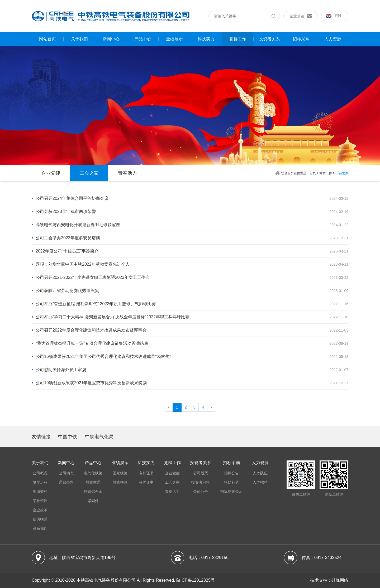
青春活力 (127, 173)
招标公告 (231, 473)
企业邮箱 (297, 16)
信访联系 (40, 519)
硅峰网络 (340, 580)
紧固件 (93, 501)
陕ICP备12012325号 (196, 580)
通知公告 (66, 482)
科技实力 (206, 39)
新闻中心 (111, 39)
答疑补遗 (231, 482)
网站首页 (47, 39)
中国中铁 (68, 437)
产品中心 (143, 39)
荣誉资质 (40, 501)
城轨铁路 (120, 482)
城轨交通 (93, 482)
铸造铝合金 (93, 492)
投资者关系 (269, 39)
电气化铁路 (93, 473)
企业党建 (51, 173)
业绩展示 (174, 39)
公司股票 (201, 473)
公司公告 (201, 492)
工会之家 (89, 173)
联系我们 (40, 528)
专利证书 (146, 473)
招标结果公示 (231, 492)
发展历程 (40, 482)
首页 (313, 173)
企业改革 (40, 510)
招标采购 (301, 39)
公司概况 (40, 473)
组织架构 (40, 492)
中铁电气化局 (99, 437)
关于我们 (79, 39)
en (333, 16)
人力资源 (333, 39)
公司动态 (66, 473)
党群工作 (238, 39)
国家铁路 (120, 473)
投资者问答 (201, 482)
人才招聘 (260, 482)
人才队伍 (260, 473)
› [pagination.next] (211, 407)
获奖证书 (146, 482)
